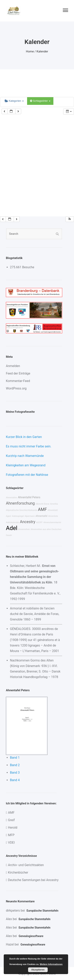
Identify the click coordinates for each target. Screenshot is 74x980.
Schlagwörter (40, 101)
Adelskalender (12, 522)
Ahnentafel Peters (29, 497)
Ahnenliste (53, 516)
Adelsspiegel (18, 516)
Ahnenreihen (24, 529)
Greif (11, 820)
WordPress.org (16, 388)
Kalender (42, 51)
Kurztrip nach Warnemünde (25, 456)
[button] (70, 219)
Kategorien (14, 101)
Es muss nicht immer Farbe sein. (29, 446)
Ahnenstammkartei (52, 522)
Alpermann (30, 516)
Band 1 (15, 758)
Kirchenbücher (18, 872)
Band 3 (15, 773)
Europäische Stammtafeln (43, 911)
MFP (11, 835)
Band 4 (15, 780)
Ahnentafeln (11, 498)
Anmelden (13, 366)
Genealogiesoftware (31, 936)
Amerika (54, 504)
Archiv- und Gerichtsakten (26, 865)
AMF (42, 509)
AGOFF (39, 522)
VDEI (11, 843)
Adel (12, 528)
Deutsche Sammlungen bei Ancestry (33, 880)
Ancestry (27, 522)
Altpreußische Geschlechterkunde (21, 510)
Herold (13, 828)
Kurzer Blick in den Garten (24, 437)
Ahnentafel (41, 516)
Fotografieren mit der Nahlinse (27, 475)
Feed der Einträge (18, 373)
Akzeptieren (38, 970)
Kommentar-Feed (18, 381)
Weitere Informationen (51, 964)
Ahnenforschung (20, 503)
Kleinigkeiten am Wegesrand (26, 465)
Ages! (9, 516)
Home (30, 51)
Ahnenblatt (53, 510)
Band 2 (15, 765)
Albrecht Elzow (42, 504)
